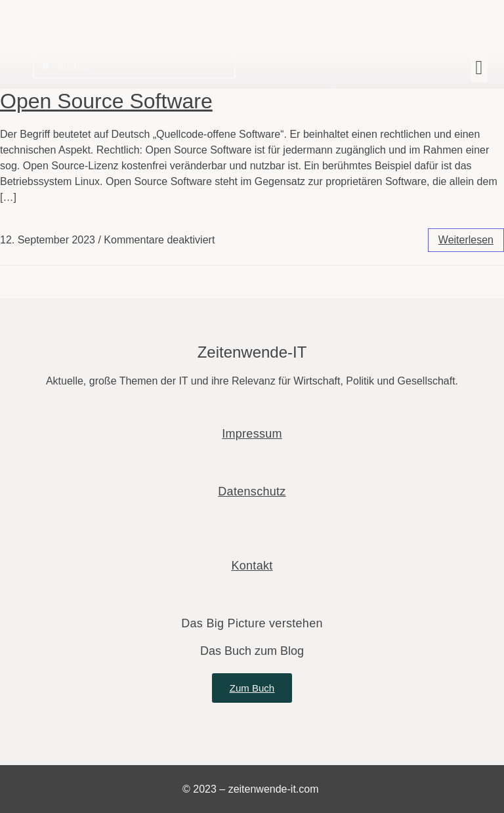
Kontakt (252, 566)
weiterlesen (466, 240)
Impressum (252, 434)
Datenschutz (252, 491)
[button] (479, 67)
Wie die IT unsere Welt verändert (100, 32)
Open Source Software (106, 101)
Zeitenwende (78, 14)
